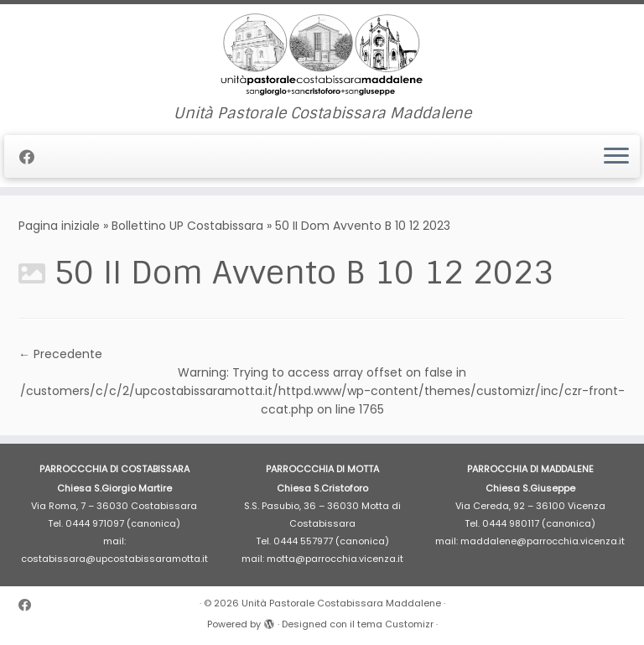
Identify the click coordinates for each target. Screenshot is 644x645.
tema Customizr (395, 624)
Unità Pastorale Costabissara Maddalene (341, 603)
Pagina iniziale (59, 226)
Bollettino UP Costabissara (187, 226)
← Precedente (60, 354)
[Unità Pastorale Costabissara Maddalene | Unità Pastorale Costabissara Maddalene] (322, 55)
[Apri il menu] (616, 157)
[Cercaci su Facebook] (32, 157)
